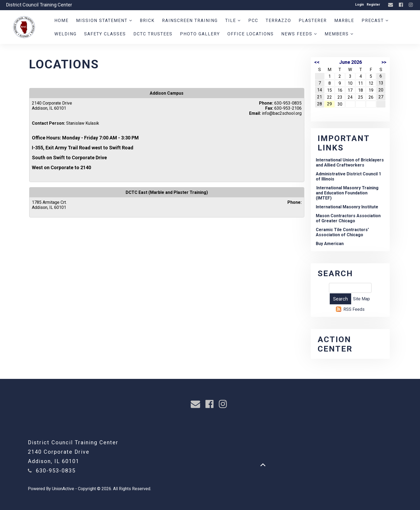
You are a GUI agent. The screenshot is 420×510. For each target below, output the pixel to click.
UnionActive (63, 489)
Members (339, 34)
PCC (253, 21)
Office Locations (251, 34)
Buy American (330, 244)
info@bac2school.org (282, 113)
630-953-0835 (56, 471)
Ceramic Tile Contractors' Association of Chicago (342, 232)
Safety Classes (105, 34)
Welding (65, 34)
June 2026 (350, 62)
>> (384, 62)
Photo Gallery (200, 34)
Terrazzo (278, 21)
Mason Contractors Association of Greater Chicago (348, 218)
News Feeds (299, 34)
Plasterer (313, 21)
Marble (344, 21)
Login (359, 5)
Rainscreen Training (190, 21)
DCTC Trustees (153, 34)
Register (373, 5)
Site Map (361, 299)
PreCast (375, 21)
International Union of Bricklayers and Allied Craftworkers (350, 162)
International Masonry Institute (347, 207)
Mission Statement (104, 21)
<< (317, 62)
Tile (233, 21)
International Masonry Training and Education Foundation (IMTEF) (347, 193)
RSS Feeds (354, 309)
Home (61, 21)
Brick (147, 21)
